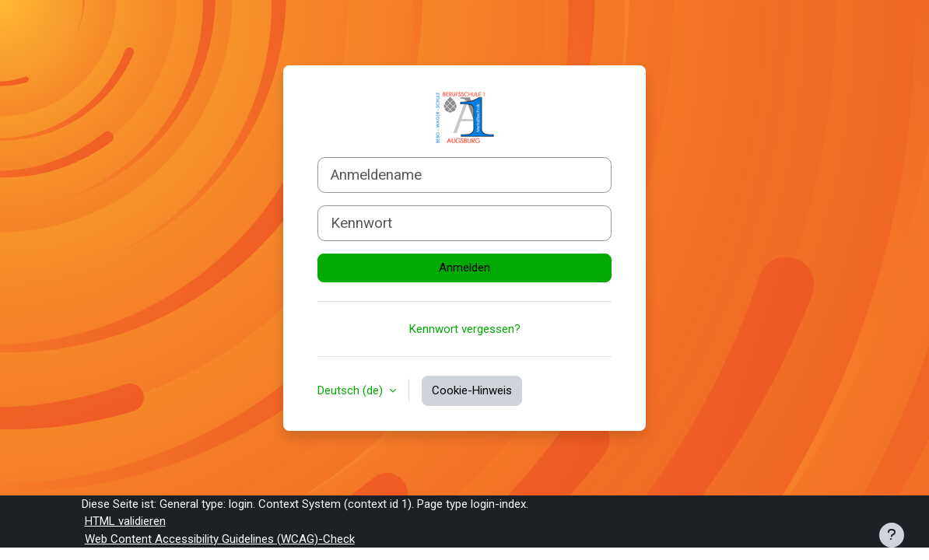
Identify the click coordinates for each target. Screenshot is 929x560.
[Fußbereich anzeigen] (892, 535)
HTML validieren (125, 521)
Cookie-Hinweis (472, 390)
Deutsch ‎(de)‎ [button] (352, 390)
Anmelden (464, 268)
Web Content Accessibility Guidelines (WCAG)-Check (220, 539)
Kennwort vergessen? (465, 329)
